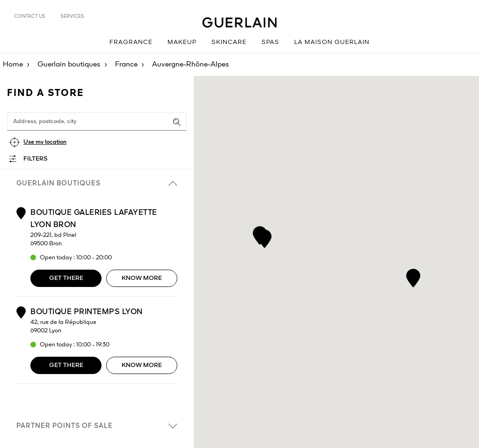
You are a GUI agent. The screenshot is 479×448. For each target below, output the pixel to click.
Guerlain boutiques (69, 65)
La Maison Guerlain (332, 42)
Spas (270, 42)
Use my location (45, 142)
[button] (260, 234)
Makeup (182, 42)
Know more (142, 278)
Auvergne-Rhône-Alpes (191, 65)
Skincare (229, 42)
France (126, 65)
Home (13, 65)
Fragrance (131, 42)
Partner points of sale (97, 426)
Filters (36, 159)
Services (72, 16)
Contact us (30, 16)
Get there (66, 278)
